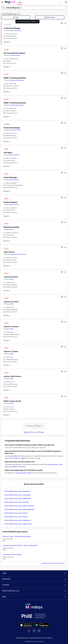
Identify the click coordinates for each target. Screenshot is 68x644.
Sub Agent (8, 153)
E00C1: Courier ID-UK (12, 401)
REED (34, 597)
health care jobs (53, 464)
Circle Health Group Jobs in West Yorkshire (19, 506)
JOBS (34, 573)
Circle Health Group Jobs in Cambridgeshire (19, 509)
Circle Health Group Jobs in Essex (16, 517)
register (24, 458)
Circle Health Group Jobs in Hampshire (17, 520)
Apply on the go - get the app (34, 432)
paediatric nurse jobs (18, 467)
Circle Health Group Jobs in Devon (16, 513)
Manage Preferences (22, 638)
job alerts (14, 456)
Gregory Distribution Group (18, 254)
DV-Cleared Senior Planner (15, 53)
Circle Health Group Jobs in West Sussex (18, 524)
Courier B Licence (11, 277)
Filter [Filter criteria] (16, 17)
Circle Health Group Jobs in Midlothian (17, 499)
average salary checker (24, 473)
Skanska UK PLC (14, 155)
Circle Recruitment (15, 55)
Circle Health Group (10, 14)
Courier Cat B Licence (12, 376)
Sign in (17, 458)
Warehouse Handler (12, 227)
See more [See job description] (7, 42)
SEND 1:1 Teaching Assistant (15, 78)
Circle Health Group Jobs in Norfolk (16, 502)
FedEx (12, 229)
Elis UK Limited (17, 31)
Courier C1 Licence (11, 302)
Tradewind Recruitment (17, 80)
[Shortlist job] (62, 23)
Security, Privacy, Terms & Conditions (41, 638)
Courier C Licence (11, 351)
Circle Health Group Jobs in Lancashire (17, 495)
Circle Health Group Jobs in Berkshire (17, 491)
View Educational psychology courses (54, 563)
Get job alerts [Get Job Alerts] (50, 17)
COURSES (34, 585)
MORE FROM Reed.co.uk (34, 591)
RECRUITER (34, 579)
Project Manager (10, 177)
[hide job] (65, 23)
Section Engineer (11, 202)
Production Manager (12, 28)
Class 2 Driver (9, 252)
